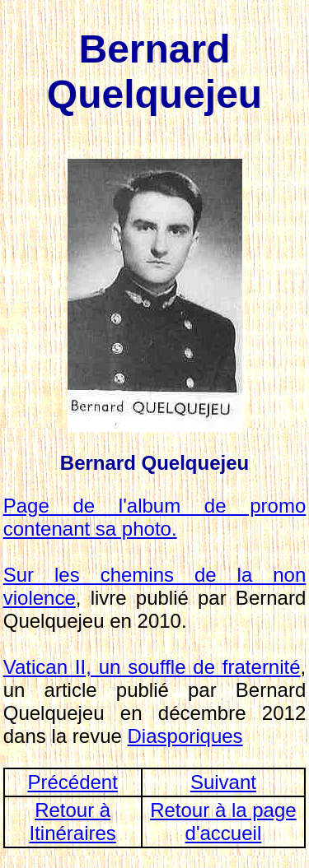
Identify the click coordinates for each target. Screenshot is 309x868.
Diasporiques (185, 736)
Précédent (72, 782)
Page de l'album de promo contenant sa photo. (155, 517)
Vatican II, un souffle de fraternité (152, 667)
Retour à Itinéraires (72, 822)
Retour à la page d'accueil (223, 822)
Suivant (223, 782)
